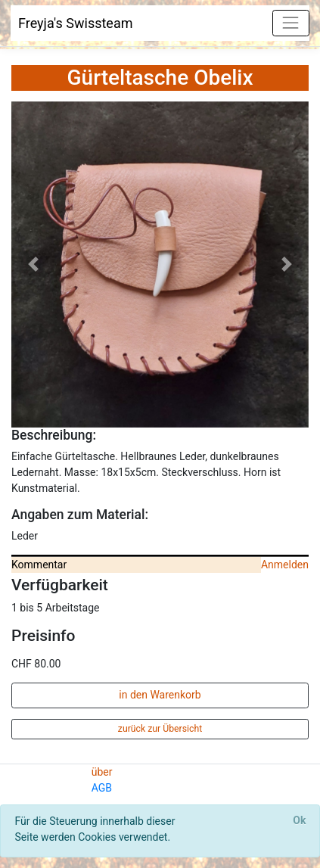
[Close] (300, 821)
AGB (102, 788)
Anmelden (285, 565)
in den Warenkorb (160, 695)
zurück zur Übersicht (160, 729)
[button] (34, 264)
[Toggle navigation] (291, 23)
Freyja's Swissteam (76, 23)
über (102, 772)
